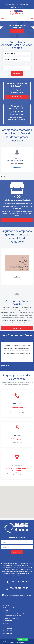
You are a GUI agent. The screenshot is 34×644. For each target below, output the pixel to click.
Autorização (9, 621)
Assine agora (17, 97)
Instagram (8, 631)
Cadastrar (17, 552)
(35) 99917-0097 (24, 5)
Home (7, 605)
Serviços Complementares (13, 616)
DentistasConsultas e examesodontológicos (17, 161)
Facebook (8, 628)
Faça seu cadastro (17, 220)
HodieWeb (22, 642)
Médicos (8, 610)
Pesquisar (17, 74)
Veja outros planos (17, 92)
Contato (8, 623)
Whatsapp (23, 639)
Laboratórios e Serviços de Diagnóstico (17, 613)
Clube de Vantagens (11, 618)
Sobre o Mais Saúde (11, 608)
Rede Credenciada (17, 31)
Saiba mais (17, 168)
